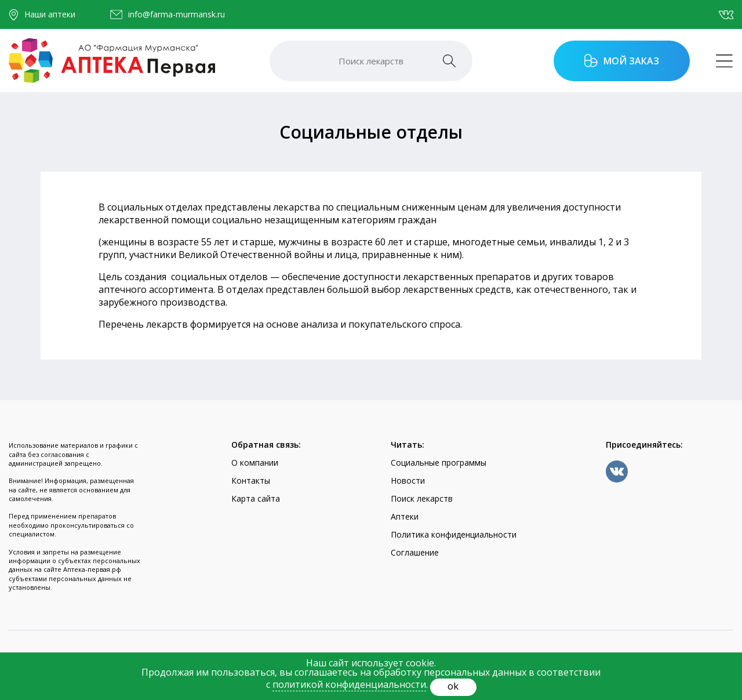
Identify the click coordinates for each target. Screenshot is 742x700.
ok (453, 686)
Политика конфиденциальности (454, 534)
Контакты (251, 480)
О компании (255, 463)
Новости (408, 480)
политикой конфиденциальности (349, 684)
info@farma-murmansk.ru (177, 14)
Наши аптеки (50, 14)
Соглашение (415, 552)
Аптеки (405, 516)
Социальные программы (439, 463)
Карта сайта (256, 498)
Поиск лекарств (422, 498)
